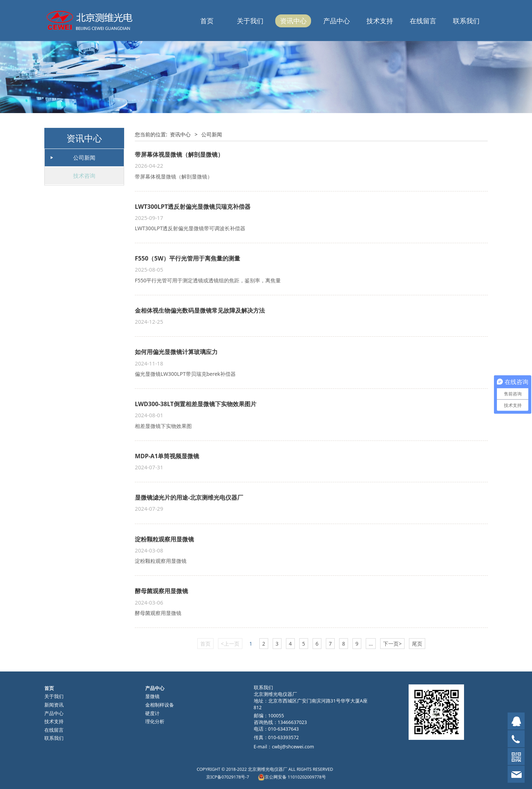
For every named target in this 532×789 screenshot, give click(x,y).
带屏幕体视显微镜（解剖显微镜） (179, 154)
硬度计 (152, 713)
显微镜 (152, 696)
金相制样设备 (160, 705)
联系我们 (466, 21)
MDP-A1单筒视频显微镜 (167, 456)
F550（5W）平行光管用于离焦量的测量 (187, 258)
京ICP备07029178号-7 (250, 775)
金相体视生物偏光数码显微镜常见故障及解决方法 (200, 310)
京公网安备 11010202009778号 (278, 775)
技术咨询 (84, 176)
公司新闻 (84, 157)
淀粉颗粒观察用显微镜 (164, 539)
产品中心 (337, 21)
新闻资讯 (54, 705)
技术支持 (380, 21)
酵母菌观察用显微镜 (161, 591)
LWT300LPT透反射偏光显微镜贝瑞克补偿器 (193, 207)
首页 (207, 21)
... (371, 644)
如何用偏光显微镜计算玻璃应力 (176, 352)
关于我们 (250, 21)
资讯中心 (293, 21)
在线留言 (423, 21)
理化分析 (155, 722)
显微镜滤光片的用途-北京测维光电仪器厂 (189, 497)
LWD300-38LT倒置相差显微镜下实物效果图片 (196, 404)
